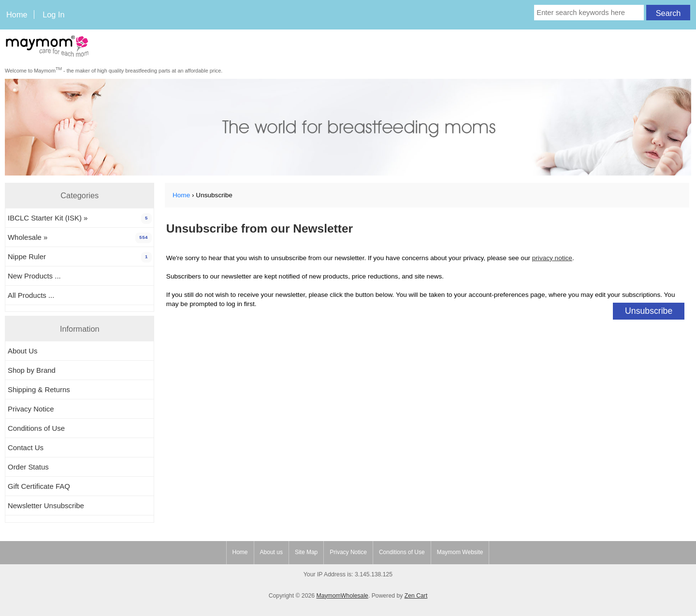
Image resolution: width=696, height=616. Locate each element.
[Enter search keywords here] (589, 13)
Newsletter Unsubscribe (46, 506)
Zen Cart (416, 596)
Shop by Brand (32, 370)
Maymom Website (460, 552)
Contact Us (26, 447)
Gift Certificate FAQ (39, 486)
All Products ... (31, 295)
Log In (53, 15)
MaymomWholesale (342, 596)
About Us (23, 351)
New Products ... (34, 276)
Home (17, 15)
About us (271, 552)
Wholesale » (80, 238)
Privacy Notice (31, 409)
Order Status (28, 467)
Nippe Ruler (80, 257)
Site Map (306, 552)
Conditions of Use (36, 428)
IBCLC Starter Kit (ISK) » (80, 219)
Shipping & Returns (39, 389)
